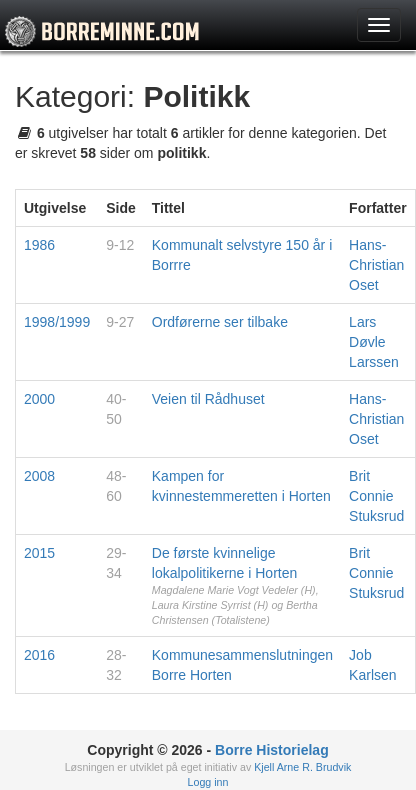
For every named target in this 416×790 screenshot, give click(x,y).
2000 (39, 399)
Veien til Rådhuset (208, 399)
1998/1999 (57, 322)
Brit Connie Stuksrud (376, 496)
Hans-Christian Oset (376, 265)
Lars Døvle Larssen (374, 342)
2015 (39, 553)
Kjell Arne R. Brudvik (302, 767)
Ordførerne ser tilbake (220, 322)
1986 (39, 245)
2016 (39, 655)
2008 (39, 476)
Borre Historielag (272, 750)
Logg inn (208, 782)
